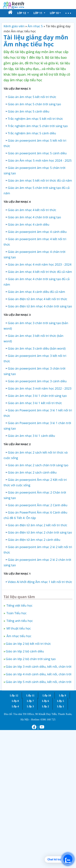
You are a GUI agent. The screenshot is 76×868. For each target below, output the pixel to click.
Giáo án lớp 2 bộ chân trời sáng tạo (31, 659)
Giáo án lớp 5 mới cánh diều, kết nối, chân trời (38, 682)
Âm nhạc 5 (35, 26)
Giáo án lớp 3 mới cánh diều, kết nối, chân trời (38, 666)
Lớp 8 (15, 701)
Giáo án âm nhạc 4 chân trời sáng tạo (34, 217)
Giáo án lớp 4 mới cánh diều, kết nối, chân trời (38, 674)
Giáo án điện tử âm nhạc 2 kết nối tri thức (37, 525)
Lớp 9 (63, 695)
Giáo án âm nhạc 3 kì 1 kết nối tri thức (35, 403)
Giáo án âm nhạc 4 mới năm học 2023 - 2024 (40, 264)
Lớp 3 (30, 706)
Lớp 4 (15, 706)
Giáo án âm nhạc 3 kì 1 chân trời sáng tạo (37, 396)
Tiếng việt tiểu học (19, 605)
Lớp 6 (46, 701)
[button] (68, 13)
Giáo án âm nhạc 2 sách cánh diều (32, 472)
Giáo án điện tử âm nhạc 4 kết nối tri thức (37, 299)
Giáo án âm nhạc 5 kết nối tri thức (32, 97)
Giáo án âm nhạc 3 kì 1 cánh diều (31, 436)
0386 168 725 (48, 719)
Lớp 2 (46, 706)
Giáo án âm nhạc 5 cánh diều (28, 111)
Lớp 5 (61, 701)
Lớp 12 (14, 695)
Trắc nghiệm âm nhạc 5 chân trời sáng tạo (38, 126)
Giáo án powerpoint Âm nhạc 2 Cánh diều (38, 505)
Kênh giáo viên (14, 26)
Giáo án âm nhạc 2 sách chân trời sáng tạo (38, 465)
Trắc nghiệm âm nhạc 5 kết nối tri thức (35, 119)
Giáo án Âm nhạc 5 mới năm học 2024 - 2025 (40, 160)
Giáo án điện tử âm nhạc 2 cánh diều (34, 540)
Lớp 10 (47, 695)
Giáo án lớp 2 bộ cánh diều (25, 651)
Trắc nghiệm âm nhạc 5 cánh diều (32, 133)
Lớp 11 (30, 695)
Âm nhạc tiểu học (18, 636)
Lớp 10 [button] (54, 13)
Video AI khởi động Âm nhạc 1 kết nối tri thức (40, 582)
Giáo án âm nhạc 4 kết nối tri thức (32, 210)
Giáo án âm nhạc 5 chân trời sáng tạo (34, 104)
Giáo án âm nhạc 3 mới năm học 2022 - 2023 (40, 388)
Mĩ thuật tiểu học (18, 628)
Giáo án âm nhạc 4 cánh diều (28, 224)
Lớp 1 (61, 706)
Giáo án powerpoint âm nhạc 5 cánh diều (37, 153)
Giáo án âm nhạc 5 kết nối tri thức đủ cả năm (40, 180)
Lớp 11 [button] (38, 13)
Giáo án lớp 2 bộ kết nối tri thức (28, 644)
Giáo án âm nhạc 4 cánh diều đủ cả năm (36, 292)
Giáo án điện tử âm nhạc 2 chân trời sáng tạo (40, 532)
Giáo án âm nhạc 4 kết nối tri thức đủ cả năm (40, 272)
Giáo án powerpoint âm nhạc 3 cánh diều (37, 381)
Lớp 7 (30, 701)
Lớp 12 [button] (22, 13)
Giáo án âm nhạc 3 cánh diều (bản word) (37, 348)
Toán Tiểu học (16, 613)
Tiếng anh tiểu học (19, 621)
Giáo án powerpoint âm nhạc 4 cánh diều (37, 232)
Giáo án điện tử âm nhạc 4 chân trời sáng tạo (40, 306)
